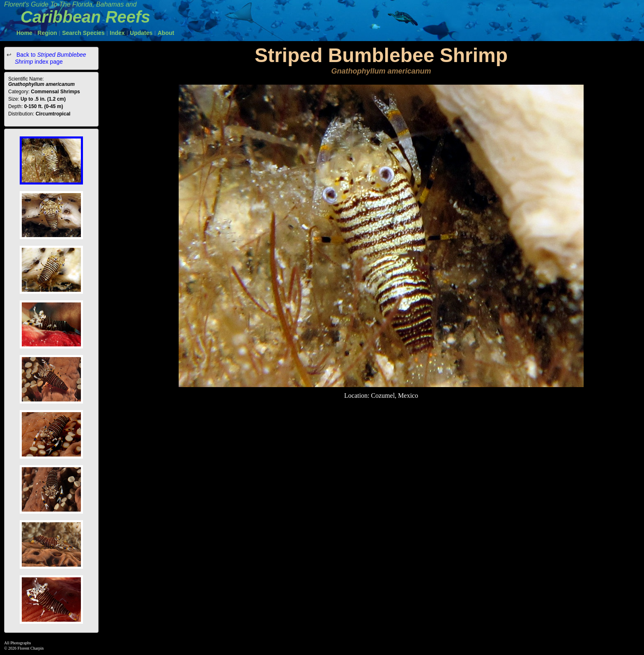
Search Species (83, 33)
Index (117, 33)
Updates (141, 33)
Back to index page (51, 58)
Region (47, 33)
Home (24, 33)
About (166, 33)
